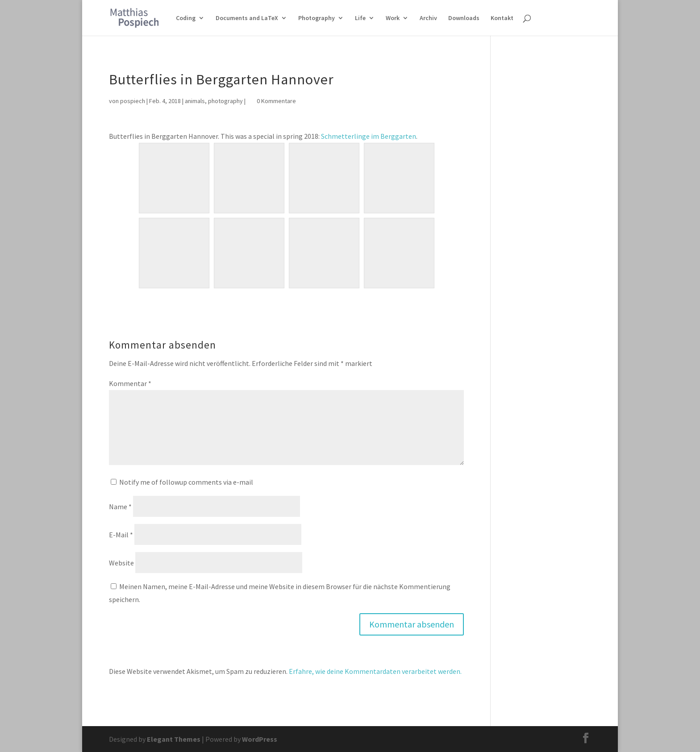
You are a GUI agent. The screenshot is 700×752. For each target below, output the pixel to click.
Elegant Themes (174, 739)
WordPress (260, 739)
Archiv (428, 18)
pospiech (133, 101)
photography (225, 101)
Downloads (464, 18)
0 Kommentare (276, 101)
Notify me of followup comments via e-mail (186, 482)
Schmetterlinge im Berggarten (369, 136)
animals (195, 101)
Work (393, 18)
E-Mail (121, 535)
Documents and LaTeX (247, 18)
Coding (186, 18)
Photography (317, 18)
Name (120, 507)
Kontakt (502, 18)
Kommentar (130, 383)
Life (360, 18)
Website (121, 563)
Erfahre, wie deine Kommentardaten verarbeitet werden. (375, 671)
